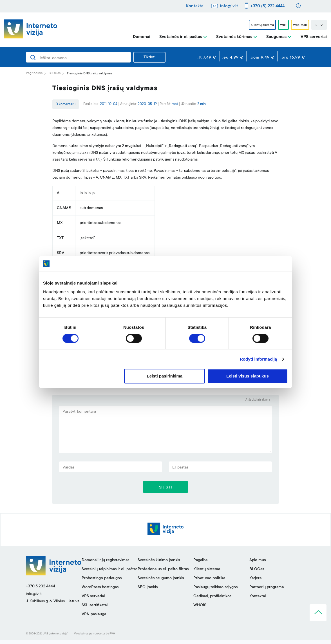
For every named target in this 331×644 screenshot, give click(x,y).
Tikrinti (149, 57)
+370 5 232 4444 (41, 591)
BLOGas (55, 73)
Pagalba (200, 565)
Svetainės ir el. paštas (181, 37)
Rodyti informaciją (259, 359)
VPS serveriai (314, 37)
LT (319, 25)
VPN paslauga (94, 619)
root (175, 104)
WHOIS (200, 610)
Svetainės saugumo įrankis (161, 583)
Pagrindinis (34, 73)
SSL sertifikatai (95, 610)
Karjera (255, 583)
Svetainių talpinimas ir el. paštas (109, 574)
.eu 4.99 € (233, 58)
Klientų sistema (250, 25)
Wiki (276, 25)
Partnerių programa (267, 592)
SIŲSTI (166, 490)
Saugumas (276, 37)
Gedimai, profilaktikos (212, 601)
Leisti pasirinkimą (165, 376)
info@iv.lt (229, 6)
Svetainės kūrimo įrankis (159, 565)
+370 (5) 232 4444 (268, 6)
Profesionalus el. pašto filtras (163, 574)
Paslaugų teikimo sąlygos (215, 592)
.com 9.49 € (262, 58)
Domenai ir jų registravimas (105, 565)
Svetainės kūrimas (234, 37)
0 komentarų (66, 105)
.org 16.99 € (293, 58)
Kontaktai (195, 6)
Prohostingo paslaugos (102, 583)
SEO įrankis (148, 592)
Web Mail (298, 25)
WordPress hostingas (100, 592)
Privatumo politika (209, 583)
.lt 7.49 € (207, 58)
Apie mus (258, 565)
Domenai (142, 37)
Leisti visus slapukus (248, 376)
